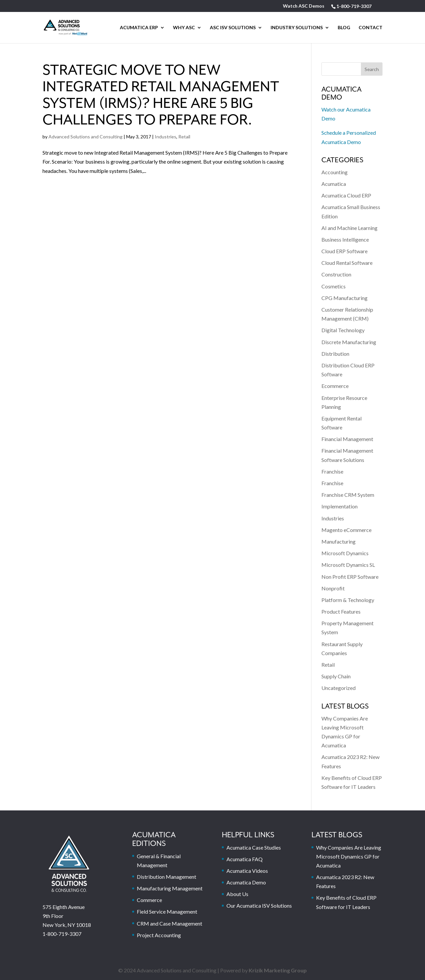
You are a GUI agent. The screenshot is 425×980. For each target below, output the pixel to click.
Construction (336, 274)
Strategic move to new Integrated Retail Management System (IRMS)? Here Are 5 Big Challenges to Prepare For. (161, 95)
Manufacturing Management (170, 888)
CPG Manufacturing (344, 298)
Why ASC (184, 28)
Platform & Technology (348, 600)
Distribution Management (167, 877)
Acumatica (334, 184)
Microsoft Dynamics (345, 553)
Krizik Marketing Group (278, 970)
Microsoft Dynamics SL (348, 565)
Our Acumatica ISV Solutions (259, 905)
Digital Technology (343, 330)
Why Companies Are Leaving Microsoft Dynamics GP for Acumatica (349, 856)
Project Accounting (159, 935)
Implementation (340, 506)
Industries (166, 137)
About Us (237, 894)
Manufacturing (339, 541)
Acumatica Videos (247, 871)
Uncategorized (339, 688)
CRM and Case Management (170, 923)
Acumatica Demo (246, 882)
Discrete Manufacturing (349, 342)
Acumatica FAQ (245, 859)
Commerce (149, 900)
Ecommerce (335, 386)
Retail (184, 137)
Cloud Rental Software (347, 263)
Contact (371, 28)
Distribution (335, 354)
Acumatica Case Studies (254, 847)
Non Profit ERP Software (350, 577)
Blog (344, 28)
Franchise (332, 471)
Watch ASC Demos (304, 6)
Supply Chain (336, 676)
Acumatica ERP (139, 28)
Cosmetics (334, 286)
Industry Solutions (297, 28)
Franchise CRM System (348, 495)
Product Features (341, 611)
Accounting (335, 172)
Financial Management (347, 439)
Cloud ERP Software (344, 251)
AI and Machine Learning (349, 228)
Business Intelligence (345, 239)
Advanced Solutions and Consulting (85, 137)
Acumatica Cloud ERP (346, 195)
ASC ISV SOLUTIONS (233, 28)
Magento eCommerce (346, 530)
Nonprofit (333, 588)
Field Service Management (167, 911)
